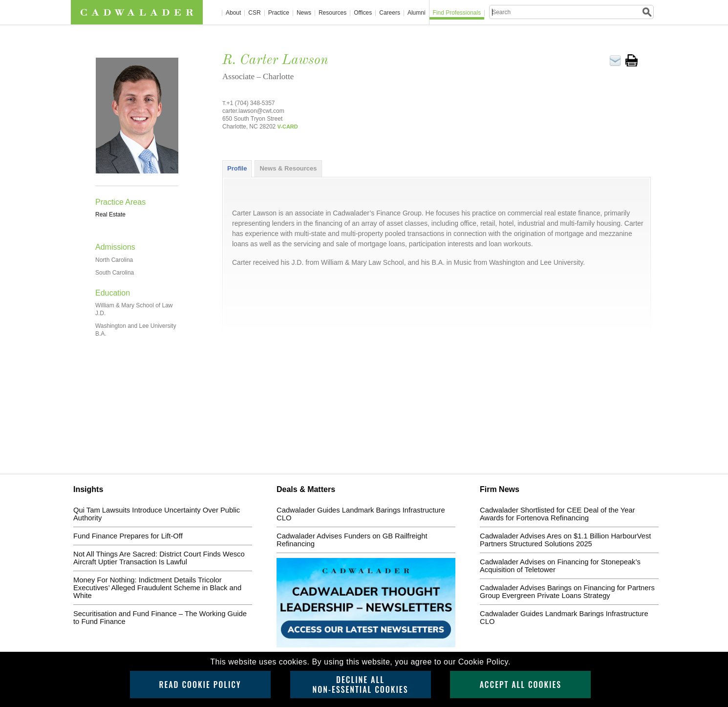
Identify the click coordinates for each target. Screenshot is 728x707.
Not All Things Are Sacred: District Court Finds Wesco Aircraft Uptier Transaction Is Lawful (159, 558)
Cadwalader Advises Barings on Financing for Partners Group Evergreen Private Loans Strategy (567, 592)
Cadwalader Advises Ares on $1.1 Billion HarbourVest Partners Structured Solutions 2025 (565, 540)
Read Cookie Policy (200, 685)
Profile (237, 168)
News (304, 13)
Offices (363, 13)
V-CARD (288, 127)
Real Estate (110, 214)
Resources (332, 13)
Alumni (417, 13)
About (233, 13)
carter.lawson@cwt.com (253, 111)
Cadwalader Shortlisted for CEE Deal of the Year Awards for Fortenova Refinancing (557, 514)
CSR (254, 13)
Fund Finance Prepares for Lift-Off (128, 536)
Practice (279, 13)
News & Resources (288, 168)
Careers (390, 13)
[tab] (237, 169)
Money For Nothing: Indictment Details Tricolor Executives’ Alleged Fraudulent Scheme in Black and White (157, 588)
